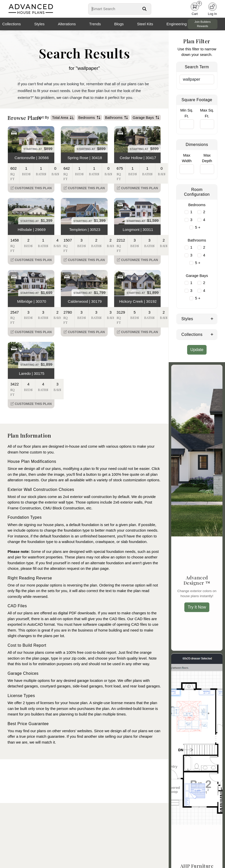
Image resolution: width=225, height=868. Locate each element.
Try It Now (197, 607)
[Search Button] (144, 9)
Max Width (187, 158)
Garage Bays (146, 118)
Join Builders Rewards (203, 24)
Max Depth (207, 158)
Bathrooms (117, 118)
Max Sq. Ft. (207, 113)
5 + (198, 227)
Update (197, 350)
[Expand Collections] (212, 334)
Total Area (63, 118)
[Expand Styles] (212, 318)
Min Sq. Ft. (187, 113)
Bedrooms (89, 118)
